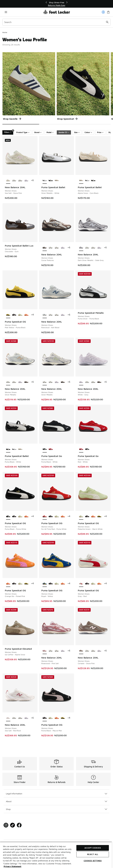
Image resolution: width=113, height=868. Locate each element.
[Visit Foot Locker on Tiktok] (13, 825)
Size (77, 132)
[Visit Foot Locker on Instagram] (6, 825)
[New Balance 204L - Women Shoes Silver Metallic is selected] (8, 382)
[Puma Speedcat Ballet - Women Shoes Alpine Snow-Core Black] (57, 180)
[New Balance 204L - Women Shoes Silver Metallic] (14, 180)
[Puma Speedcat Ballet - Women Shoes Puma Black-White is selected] (8, 449)
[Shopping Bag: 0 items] (108, 12)
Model (50, 132)
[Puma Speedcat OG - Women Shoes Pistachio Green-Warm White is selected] (81, 516)
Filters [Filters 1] (9, 132)
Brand (38, 132)
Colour (88, 132)
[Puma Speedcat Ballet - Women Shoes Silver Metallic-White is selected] (45, 180)
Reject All (93, 854)
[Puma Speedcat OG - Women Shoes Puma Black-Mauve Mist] (14, 315)
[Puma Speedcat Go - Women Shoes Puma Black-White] (87, 449)
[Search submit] (107, 22)
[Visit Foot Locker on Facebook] (19, 825)
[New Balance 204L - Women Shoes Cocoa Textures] (26, 382)
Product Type (23, 132)
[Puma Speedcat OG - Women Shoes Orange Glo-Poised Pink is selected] (8, 584)
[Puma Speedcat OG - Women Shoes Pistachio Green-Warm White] (20, 315)
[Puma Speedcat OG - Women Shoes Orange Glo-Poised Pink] (26, 315)
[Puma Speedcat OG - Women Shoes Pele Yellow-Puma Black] (99, 516)
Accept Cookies (93, 848)
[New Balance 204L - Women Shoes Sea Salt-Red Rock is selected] (8, 718)
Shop (56, 809)
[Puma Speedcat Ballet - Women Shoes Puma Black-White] (51, 180)
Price (100, 132)
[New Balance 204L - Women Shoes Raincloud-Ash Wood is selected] (45, 315)
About (56, 801)
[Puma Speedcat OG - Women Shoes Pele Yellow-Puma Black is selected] (8, 315)
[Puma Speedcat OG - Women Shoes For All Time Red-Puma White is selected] (45, 516)
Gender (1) (64, 132)
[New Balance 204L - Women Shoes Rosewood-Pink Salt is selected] (45, 651)
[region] (56, 4)
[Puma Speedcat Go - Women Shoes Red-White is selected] (81, 449)
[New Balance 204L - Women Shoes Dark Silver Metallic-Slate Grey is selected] (81, 248)
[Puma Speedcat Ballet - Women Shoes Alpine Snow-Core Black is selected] (81, 180)
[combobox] (56, 22)
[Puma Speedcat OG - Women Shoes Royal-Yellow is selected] (45, 584)
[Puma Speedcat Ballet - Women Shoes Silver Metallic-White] (87, 180)
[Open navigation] (6, 12)
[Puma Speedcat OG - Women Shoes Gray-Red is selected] (81, 584)
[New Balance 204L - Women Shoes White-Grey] (26, 180)
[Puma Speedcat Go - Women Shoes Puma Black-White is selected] (45, 449)
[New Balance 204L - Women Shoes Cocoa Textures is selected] (45, 248)
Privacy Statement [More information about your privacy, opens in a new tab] (13, 866)
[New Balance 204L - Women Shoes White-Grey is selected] (81, 382)
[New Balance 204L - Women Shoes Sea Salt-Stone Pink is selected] (8, 180)
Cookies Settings (93, 861)
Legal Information (56, 794)
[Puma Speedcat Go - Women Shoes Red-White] (51, 449)
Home (5, 32)
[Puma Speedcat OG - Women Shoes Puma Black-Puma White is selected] (8, 516)
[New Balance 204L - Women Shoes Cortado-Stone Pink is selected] (81, 651)
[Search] (56, 22)
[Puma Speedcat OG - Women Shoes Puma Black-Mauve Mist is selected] (45, 718)
